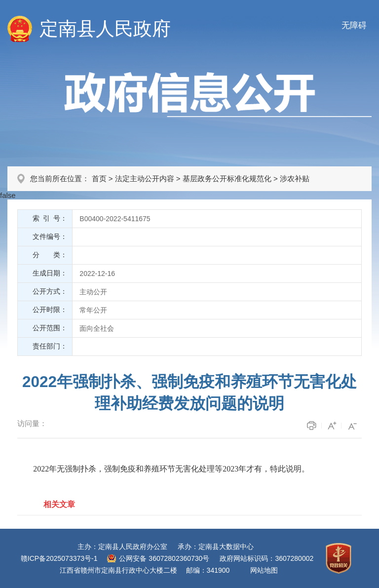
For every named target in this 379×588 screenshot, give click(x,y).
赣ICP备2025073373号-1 (59, 558)
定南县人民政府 (105, 29)
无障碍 (354, 25)
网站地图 (264, 570)
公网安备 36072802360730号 (164, 558)
